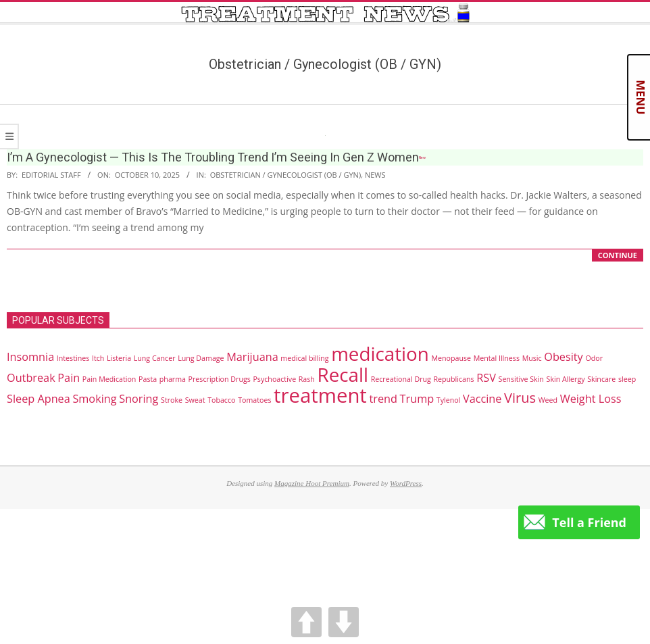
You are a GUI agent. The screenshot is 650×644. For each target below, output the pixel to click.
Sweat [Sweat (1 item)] (195, 400)
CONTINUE (618, 255)
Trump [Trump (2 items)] (417, 399)
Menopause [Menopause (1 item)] (451, 358)
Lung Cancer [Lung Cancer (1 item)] (155, 358)
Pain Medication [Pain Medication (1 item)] (109, 379)
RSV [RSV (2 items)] (486, 378)
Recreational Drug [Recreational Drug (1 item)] (401, 379)
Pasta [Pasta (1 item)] (148, 379)
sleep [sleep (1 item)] (627, 379)
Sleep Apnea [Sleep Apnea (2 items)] (39, 399)
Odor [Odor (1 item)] (594, 358)
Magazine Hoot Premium (312, 483)
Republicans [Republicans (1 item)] (453, 379)
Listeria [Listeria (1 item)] (119, 358)
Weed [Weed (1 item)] (548, 400)
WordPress (406, 483)
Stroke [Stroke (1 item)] (172, 400)
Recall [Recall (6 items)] (343, 374)
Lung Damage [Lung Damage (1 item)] (201, 358)
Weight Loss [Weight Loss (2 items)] (591, 399)
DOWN (344, 622)
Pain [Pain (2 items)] (69, 378)
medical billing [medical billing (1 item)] (304, 358)
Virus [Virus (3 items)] (520, 398)
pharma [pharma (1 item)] (173, 379)
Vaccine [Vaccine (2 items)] (482, 399)
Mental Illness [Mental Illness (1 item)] (497, 358)
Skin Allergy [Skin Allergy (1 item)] (566, 379)
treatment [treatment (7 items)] (320, 395)
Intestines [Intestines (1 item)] (73, 358)
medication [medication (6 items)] (380, 353)
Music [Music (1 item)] (532, 358)
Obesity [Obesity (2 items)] (564, 357)
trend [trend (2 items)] (383, 399)
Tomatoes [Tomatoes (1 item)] (254, 400)
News (375, 175)
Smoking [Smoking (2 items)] (94, 399)
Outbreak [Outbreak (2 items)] (31, 378)
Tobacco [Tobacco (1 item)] (221, 400)
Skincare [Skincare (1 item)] (601, 379)
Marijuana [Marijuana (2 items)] (252, 357)
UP (306, 622)
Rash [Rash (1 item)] (307, 379)
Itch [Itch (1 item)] (98, 358)
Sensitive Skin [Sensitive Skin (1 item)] (521, 379)
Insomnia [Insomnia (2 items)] (30, 357)
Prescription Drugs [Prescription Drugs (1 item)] (220, 379)
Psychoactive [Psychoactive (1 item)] (274, 379)
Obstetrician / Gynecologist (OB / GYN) (285, 175)
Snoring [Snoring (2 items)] (139, 399)
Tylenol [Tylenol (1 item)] (449, 400)
